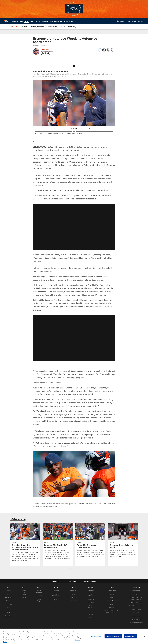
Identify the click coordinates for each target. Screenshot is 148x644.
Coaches (9, 601)
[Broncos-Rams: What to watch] (123, 541)
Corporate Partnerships (136, 602)
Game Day (73, 591)
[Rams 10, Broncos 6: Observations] (90, 541)
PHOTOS (73, 587)
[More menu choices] (75, 21)
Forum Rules (136, 616)
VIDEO (56, 587)
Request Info (91, 599)
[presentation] (137, 569)
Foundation (91, 602)
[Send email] (108, 51)
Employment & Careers (136, 623)
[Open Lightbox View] (74, 108)
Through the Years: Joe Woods (51, 71)
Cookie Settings (96, 636)
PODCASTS (39, 587)
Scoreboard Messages (112, 601)
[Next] (89, 128)
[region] (74, 636)
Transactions (9, 616)
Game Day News (24, 592)
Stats (9, 607)
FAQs (136, 594)
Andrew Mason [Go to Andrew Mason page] (45, 49)
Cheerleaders (73, 601)
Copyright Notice (136, 619)
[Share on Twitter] (104, 51)
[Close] (145, 636)
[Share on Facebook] (100, 51)
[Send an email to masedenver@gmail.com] (49, 54)
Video (91, 618)
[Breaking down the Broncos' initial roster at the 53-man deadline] (25, 544)
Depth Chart (9, 597)
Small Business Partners (136, 606)
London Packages (136, 609)
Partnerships (91, 591)
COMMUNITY (91, 587)
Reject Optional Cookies (113, 636)
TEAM (9, 587)
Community (73, 597)
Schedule (9, 591)
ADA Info (112, 604)
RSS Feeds (136, 613)
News (91, 611)
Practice (73, 594)
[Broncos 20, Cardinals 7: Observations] (58, 542)
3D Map (112, 594)
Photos (91, 614)
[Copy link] (112, 50)
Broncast (39, 596)
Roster (9, 594)
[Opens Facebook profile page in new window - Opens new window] (42, 54)
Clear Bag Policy (112, 591)
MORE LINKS (136, 587)
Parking (112, 597)
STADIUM (112, 587)
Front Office (9, 604)
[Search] (118, 21)
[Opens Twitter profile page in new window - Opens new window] (46, 54)
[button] (71, 568)
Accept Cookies (130, 636)
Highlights (56, 591)
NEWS (24, 587)
